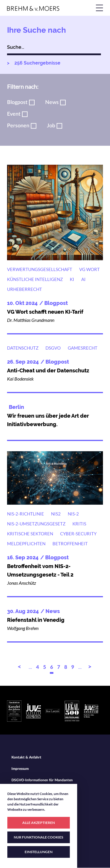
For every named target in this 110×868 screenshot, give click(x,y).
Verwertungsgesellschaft (40, 269)
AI (83, 279)
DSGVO (53, 348)
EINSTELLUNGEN (39, 852)
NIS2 (56, 514)
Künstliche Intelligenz (35, 279)
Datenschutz (23, 348)
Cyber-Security (78, 534)
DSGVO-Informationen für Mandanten (42, 780)
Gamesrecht (83, 348)
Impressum (20, 769)
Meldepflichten (26, 544)
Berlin (16, 407)
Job (51, 126)
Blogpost (17, 103)
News (52, 103)
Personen (18, 126)
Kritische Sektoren (30, 534)
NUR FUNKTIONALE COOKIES (38, 837)
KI (72, 279)
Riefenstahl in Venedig (36, 620)
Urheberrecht (24, 289)
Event (14, 114)
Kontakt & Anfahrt (26, 757)
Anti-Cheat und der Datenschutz (48, 370)
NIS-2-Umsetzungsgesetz (36, 524)
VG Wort (89, 269)
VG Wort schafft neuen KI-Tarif (45, 312)
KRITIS (79, 524)
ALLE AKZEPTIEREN (39, 823)
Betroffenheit (70, 544)
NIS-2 (73, 514)
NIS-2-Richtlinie (26, 514)
